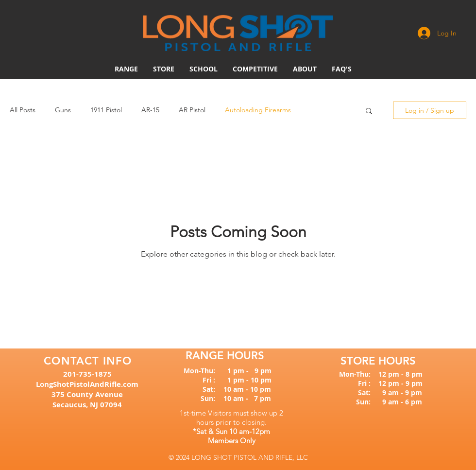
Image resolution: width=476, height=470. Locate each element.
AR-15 (150, 110)
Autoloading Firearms (258, 110)
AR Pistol (192, 110)
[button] (255, 69)
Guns (63, 110)
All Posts (23, 110)
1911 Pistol (106, 110)
